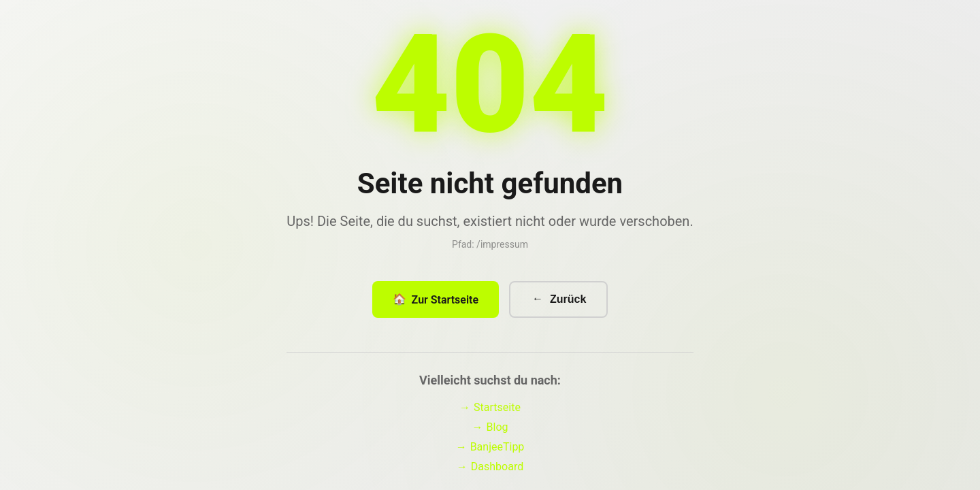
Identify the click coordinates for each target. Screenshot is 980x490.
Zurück (558, 304)
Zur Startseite (436, 304)
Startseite (490, 411)
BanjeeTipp (490, 451)
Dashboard (490, 471)
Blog (490, 431)
